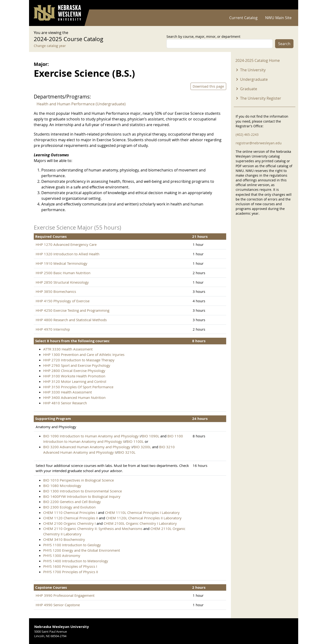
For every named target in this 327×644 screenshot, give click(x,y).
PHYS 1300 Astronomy (62, 555)
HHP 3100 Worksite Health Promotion (74, 376)
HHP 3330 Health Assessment (68, 392)
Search (284, 44)
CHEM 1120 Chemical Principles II (71, 518)
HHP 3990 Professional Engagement (65, 595)
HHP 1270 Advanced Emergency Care (66, 244)
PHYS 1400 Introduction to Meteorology (76, 561)
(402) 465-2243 (247, 134)
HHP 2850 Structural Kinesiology (62, 282)
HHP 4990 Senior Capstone (58, 605)
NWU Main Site (278, 18)
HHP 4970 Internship (53, 329)
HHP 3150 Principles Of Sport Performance (78, 387)
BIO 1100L (135, 441)
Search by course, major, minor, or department (203, 36)
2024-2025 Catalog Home (258, 60)
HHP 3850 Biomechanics (56, 291)
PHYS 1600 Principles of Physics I (70, 566)
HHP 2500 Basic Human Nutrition (63, 273)
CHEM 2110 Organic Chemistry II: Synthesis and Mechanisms (93, 529)
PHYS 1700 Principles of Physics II (71, 572)
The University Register (261, 98)
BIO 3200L (142, 447)
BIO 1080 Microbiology (62, 486)
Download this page (208, 86)
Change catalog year (50, 46)
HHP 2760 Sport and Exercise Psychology (77, 365)
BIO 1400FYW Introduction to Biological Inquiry (82, 496)
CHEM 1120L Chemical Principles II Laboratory (144, 518)
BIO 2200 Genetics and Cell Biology (72, 502)
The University (253, 70)
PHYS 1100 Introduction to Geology (72, 545)
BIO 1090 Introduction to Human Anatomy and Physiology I (92, 436)
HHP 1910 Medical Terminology (62, 263)
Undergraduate (254, 79)
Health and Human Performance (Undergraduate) (81, 104)
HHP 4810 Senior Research (65, 403)
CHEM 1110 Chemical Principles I (71, 512)
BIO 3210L (127, 452)
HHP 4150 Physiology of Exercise (63, 301)
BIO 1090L (151, 436)
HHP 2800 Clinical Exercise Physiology (74, 371)
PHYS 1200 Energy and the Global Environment (82, 550)
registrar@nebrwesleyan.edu (259, 143)
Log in (287, 5)
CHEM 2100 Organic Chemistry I (70, 523)
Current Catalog (243, 18)
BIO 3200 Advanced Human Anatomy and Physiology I (88, 447)
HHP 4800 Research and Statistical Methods (71, 320)
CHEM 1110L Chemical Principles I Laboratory (142, 512)
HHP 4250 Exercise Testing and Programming (72, 310)
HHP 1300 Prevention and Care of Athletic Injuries (84, 354)
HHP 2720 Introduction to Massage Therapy (79, 360)
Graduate (249, 89)
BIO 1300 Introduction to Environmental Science (83, 491)
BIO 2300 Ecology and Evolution (69, 507)
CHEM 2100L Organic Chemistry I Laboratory (140, 523)
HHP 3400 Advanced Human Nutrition (74, 397)
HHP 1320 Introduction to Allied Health (68, 254)
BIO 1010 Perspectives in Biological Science (79, 480)
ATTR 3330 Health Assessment (68, 349)
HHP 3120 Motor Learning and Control (75, 381)
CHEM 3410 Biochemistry (64, 539)
